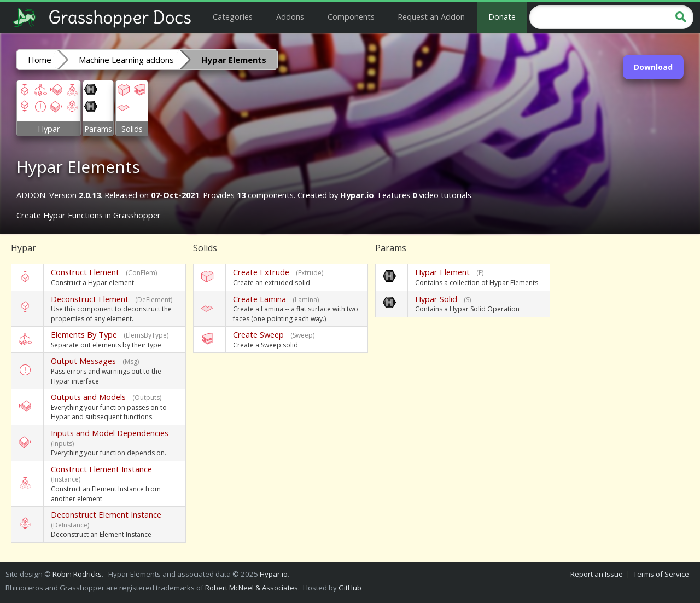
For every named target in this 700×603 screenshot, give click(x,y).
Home (40, 60)
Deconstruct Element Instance (106, 514)
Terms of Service (661, 574)
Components (351, 16)
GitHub (350, 588)
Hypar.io (274, 574)
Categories (233, 16)
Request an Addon (431, 16)
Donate (502, 16)
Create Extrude (261, 272)
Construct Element (85, 272)
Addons (290, 16)
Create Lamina (259, 299)
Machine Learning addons (126, 60)
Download (653, 67)
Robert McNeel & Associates (252, 588)
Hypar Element (442, 272)
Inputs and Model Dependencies (110, 433)
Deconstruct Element (90, 299)
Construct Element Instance (101, 469)
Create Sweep (258, 334)
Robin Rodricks (77, 574)
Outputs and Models (88, 397)
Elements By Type (84, 334)
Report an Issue (597, 574)
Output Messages (83, 361)
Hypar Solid (436, 299)
